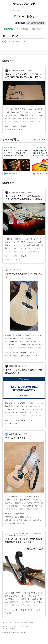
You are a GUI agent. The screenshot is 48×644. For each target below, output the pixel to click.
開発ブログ (30, 626)
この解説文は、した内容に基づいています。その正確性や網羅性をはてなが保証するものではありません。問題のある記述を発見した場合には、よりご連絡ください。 (15, 42)
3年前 (30, 192)
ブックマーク (9, 147)
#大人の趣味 (10, 523)
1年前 (30, 70)
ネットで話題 (22, 29)
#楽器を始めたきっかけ (28, 517)
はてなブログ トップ (11, 11)
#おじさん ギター (13, 259)
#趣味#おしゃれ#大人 (33, 520)
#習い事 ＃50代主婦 (14, 520)
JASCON (12, 270)
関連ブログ (36, 29)
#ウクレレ (24, 514)
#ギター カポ (34, 610)
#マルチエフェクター (14, 129)
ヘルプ (22, 626)
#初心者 (23, 352)
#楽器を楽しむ (11, 517)
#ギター (8, 126)
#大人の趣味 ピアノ (25, 523)
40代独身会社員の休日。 (18, 70)
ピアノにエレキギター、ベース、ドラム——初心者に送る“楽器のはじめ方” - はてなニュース (16, 153)
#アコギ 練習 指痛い (15, 356)
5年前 (25, 434)
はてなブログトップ (9, 629)
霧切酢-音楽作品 (15, 366)
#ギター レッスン (12, 420)
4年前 (19, 270)
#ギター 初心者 (20, 126)
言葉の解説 (8, 29)
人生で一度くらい (15, 434)
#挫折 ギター (31, 356)
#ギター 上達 (26, 420)
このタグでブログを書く (36, 23)
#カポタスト (10, 613)
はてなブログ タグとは (10, 626)
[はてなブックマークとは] (18, 140)
